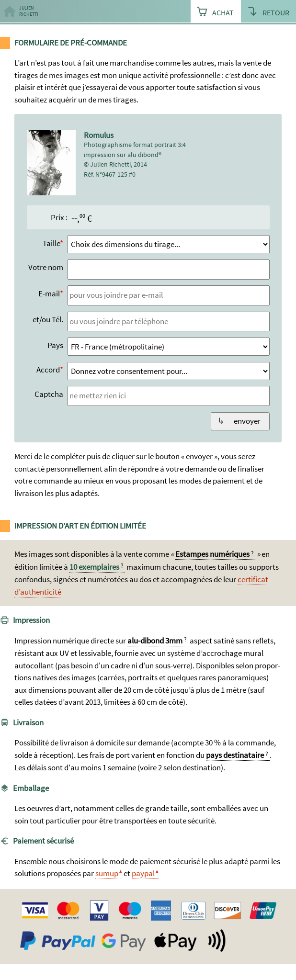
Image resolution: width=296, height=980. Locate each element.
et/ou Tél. (48, 319)
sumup (107, 873)
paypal (143, 873)
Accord (48, 370)
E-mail (49, 293)
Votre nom (46, 267)
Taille (51, 243)
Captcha (49, 394)
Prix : (59, 217)
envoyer (247, 421)
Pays (55, 345)
